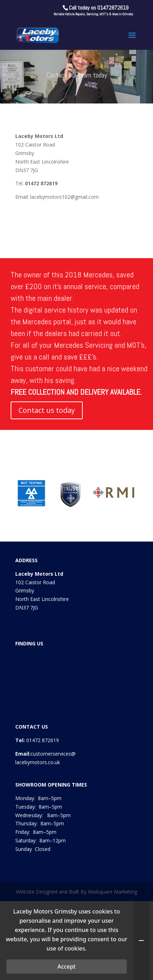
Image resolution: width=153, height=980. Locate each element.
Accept (67, 966)
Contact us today (47, 410)
